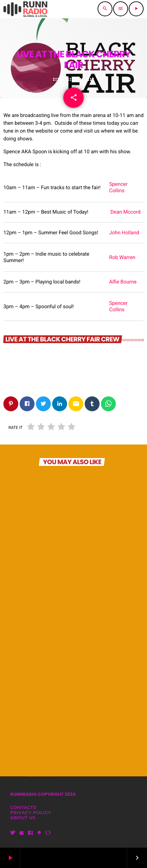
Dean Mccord (125, 212)
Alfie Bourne (123, 282)
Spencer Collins (118, 188)
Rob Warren (122, 257)
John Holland (124, 233)
